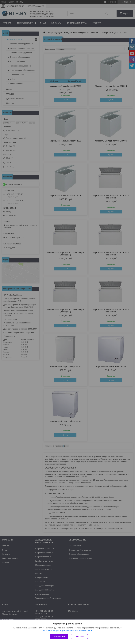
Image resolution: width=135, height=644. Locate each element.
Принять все (59, 636)
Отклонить (79, 636)
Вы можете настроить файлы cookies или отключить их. (67, 630)
